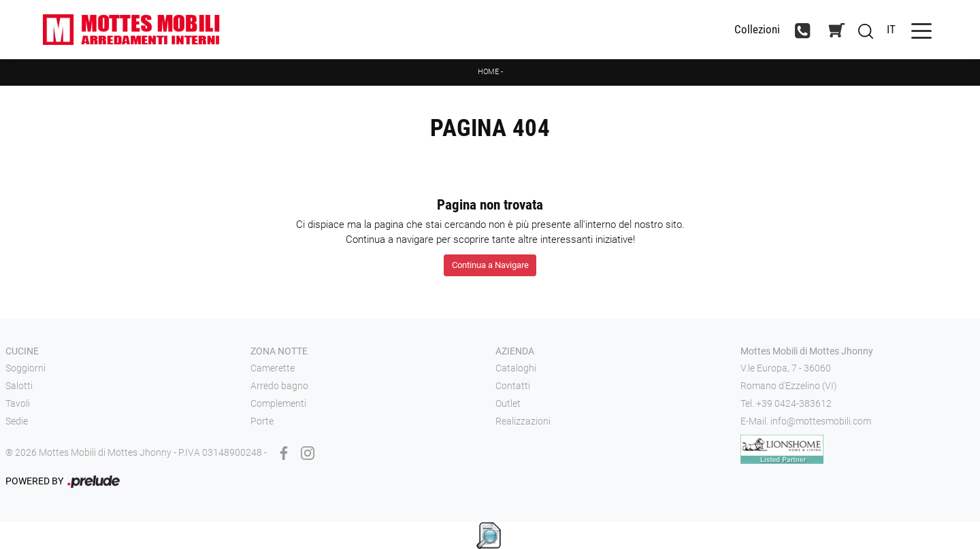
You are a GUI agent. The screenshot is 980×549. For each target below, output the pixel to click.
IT (891, 29)
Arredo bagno (279, 386)
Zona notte (279, 351)
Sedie (17, 421)
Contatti (513, 386)
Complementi (278, 403)
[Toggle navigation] (921, 30)
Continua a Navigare (490, 265)
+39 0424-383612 (794, 403)
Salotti (19, 386)
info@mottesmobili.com (821, 421)
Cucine (22, 351)
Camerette (273, 368)
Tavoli (18, 403)
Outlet (508, 403)
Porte (262, 421)
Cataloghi (516, 368)
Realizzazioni (523, 421)
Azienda (515, 351)
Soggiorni (26, 368)
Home (488, 72)
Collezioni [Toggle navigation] (757, 30)
